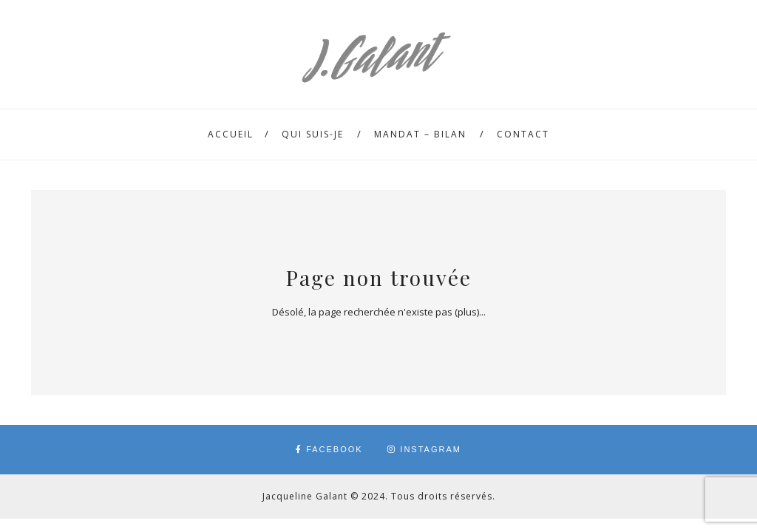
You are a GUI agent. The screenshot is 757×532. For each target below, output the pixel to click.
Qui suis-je (313, 134)
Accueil (231, 134)
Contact (523, 134)
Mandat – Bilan (420, 134)
